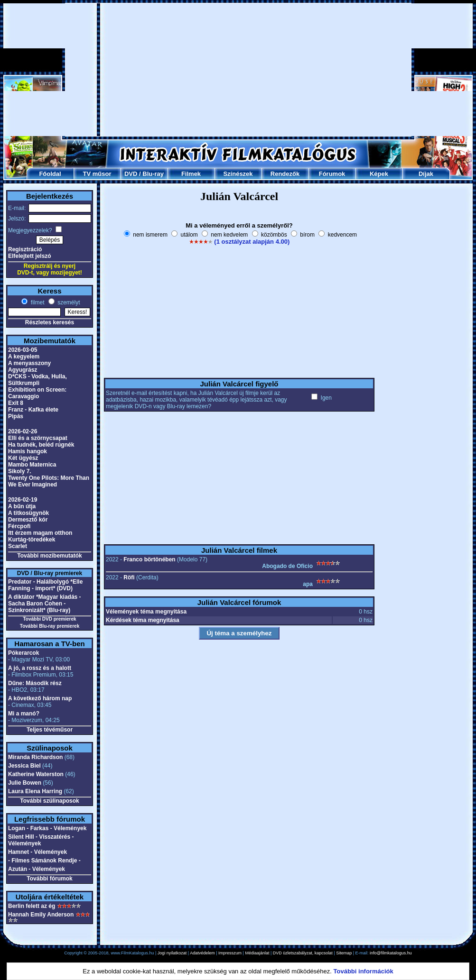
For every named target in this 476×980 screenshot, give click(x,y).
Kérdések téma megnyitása (143, 620)
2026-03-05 (23, 350)
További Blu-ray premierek (50, 626)
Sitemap (344, 953)
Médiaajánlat (257, 953)
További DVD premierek (49, 619)
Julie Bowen (25, 783)
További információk (364, 971)
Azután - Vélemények (37, 869)
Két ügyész (23, 458)
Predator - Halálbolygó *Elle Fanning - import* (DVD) (45, 585)
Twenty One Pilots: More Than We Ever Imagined (49, 481)
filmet (37, 302)
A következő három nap (40, 698)
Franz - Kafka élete (33, 410)
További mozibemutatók (49, 556)
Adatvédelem (202, 953)
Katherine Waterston (36, 774)
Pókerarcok (23, 653)
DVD (131, 174)
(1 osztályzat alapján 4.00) (252, 242)
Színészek (238, 174)
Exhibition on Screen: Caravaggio (37, 393)
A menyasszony (29, 363)
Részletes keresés (50, 322)
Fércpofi (19, 526)
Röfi (129, 577)
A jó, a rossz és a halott (40, 668)
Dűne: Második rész (35, 683)
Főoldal (50, 174)
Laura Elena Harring (35, 791)
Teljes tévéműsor (50, 730)
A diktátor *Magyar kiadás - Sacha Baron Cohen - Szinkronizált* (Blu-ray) (45, 604)
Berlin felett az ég (32, 906)
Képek (379, 174)
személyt (68, 302)
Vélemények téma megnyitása (146, 612)
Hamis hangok (28, 451)
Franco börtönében (149, 559)
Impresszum (230, 953)
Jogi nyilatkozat (172, 953)
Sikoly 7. (20, 471)
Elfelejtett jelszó (30, 256)
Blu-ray (153, 174)
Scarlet (18, 546)
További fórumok (49, 879)
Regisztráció (25, 249)
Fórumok (332, 174)
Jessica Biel (24, 766)
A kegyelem (24, 357)
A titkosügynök (28, 513)
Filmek (191, 174)
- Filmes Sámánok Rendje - (44, 861)
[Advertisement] (238, 70)
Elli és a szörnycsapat (38, 438)
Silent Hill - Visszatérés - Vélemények (41, 840)
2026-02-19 (23, 500)
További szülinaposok (49, 801)
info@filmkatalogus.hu (391, 953)
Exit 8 (16, 403)
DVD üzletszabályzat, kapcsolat (303, 953)
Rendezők (285, 174)
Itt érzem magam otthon (40, 533)
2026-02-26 (23, 431)
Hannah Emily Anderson (41, 915)
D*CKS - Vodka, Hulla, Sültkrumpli (37, 380)
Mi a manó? (24, 714)
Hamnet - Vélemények (37, 852)
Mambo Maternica (32, 465)
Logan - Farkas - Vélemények (47, 828)
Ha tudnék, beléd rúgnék (41, 445)
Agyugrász (23, 370)
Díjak (426, 174)
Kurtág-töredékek (32, 540)
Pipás (16, 416)
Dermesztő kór (28, 520)
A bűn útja (22, 506)
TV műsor (97, 174)
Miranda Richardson (35, 757)
